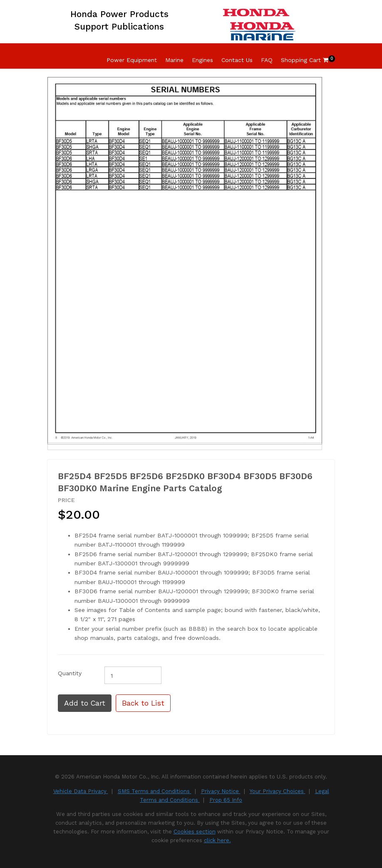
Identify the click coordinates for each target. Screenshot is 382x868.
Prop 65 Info (226, 800)
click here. (217, 840)
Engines (202, 60)
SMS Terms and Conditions (155, 791)
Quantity (70, 673)
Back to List (143, 703)
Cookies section (195, 832)
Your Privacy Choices (278, 791)
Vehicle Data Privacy (81, 791)
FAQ (267, 60)
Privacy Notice (221, 791)
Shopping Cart (305, 60)
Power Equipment (132, 60)
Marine (174, 60)
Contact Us (237, 60)
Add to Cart (85, 703)
